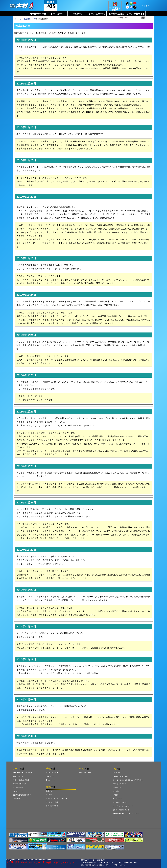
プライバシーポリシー (120, 802)
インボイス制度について (121, 810)
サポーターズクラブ (119, 784)
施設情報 (49, 795)
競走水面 (49, 791)
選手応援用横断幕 (52, 806)
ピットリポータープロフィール (123, 806)
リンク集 (116, 791)
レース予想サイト (136, 14)
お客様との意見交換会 (120, 776)
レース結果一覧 (97, 14)
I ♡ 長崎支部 (117, 787)
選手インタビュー (52, 773)
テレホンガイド (18, 791)
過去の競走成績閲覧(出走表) (22, 795)
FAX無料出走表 (18, 787)
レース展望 (16, 799)
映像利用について (85, 773)
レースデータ (58, 14)
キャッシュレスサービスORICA (57, 798)
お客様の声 (116, 773)
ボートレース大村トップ (25, 19)
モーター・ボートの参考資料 (22, 773)
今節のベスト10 (18, 776)
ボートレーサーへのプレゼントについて (126, 814)
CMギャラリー (51, 776)
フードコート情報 (52, 802)
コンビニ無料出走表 (19, 784)
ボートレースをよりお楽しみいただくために (128, 780)
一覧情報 (77, 14)
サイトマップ (117, 799)
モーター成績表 (116, 14)
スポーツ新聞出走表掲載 (21, 780)
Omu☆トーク (51, 780)
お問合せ (116, 795)
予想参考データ (38, 14)
